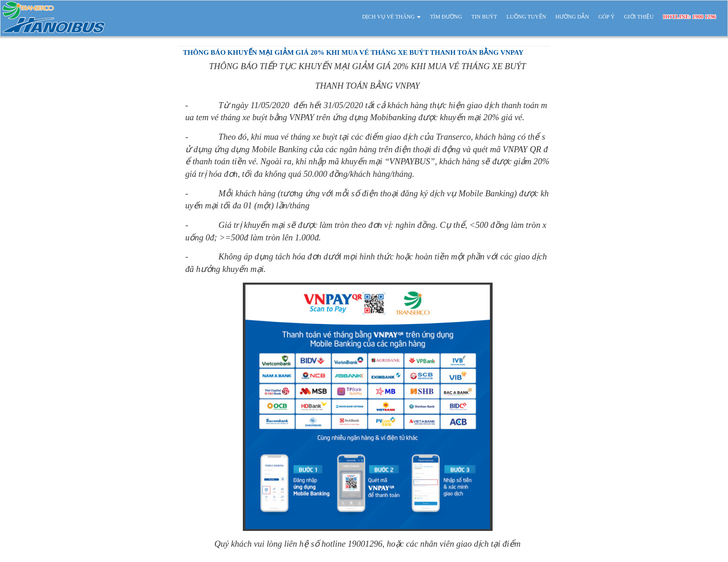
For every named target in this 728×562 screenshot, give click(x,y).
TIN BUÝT (484, 17)
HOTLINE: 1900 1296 (689, 17)
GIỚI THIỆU (639, 17)
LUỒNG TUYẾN (526, 17)
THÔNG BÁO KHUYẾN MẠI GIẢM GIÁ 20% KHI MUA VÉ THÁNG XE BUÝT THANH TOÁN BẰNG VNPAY (353, 52)
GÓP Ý (607, 17)
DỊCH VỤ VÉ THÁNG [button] (391, 17)
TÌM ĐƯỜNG (446, 17)
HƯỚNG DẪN (572, 17)
